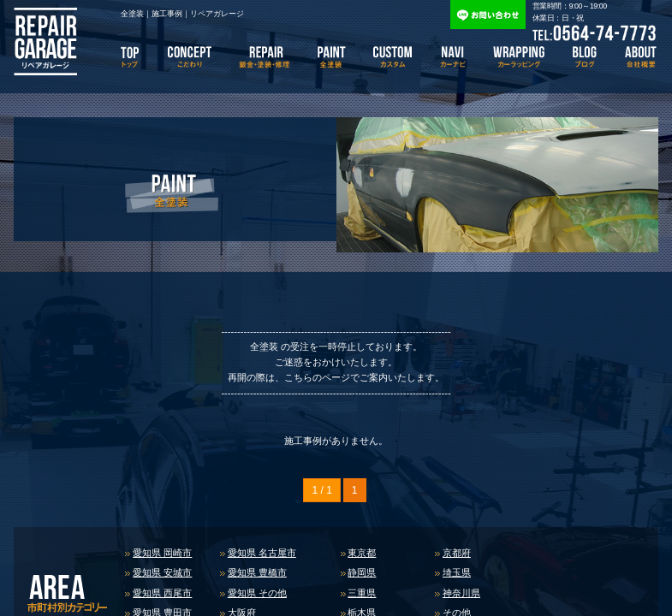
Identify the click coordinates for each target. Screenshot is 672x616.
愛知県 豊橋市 (257, 572)
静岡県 (362, 572)
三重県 (362, 593)
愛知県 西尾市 (162, 593)
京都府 (457, 553)
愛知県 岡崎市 (162, 553)
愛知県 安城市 (162, 572)
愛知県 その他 (257, 593)
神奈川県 (461, 593)
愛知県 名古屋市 (262, 553)
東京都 (362, 553)
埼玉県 (457, 572)
